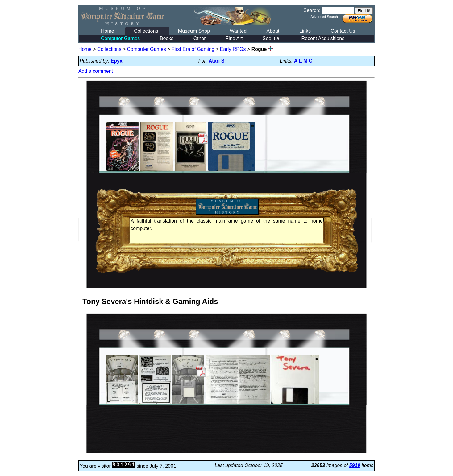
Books (167, 38)
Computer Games (120, 38)
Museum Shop (194, 31)
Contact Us (343, 31)
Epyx (117, 61)
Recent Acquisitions (323, 38)
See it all (272, 38)
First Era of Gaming (193, 49)
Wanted (238, 31)
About (273, 31)
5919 (355, 465)
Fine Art (234, 38)
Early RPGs (233, 49)
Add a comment (96, 71)
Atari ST (218, 61)
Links (305, 31)
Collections (146, 31)
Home (108, 31)
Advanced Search (324, 17)
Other (200, 38)
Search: (312, 10)
